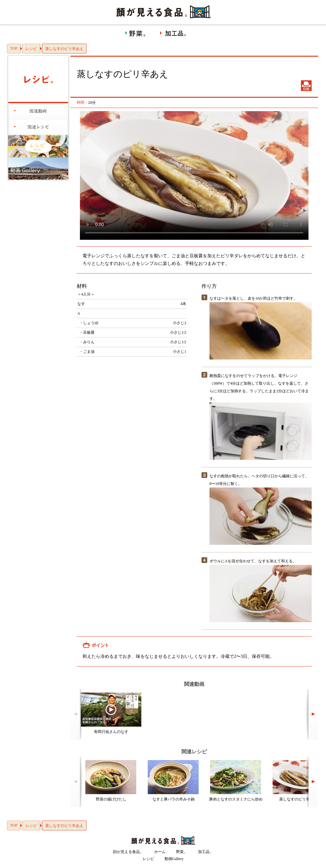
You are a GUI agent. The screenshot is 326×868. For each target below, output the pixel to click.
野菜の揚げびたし (111, 799)
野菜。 (182, 852)
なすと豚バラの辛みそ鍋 (174, 799)
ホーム (160, 852)
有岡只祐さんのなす (111, 732)
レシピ (31, 49)
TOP (14, 48)
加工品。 (206, 852)
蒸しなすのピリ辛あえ (298, 799)
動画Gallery (174, 859)
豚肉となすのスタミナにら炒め (236, 799)
